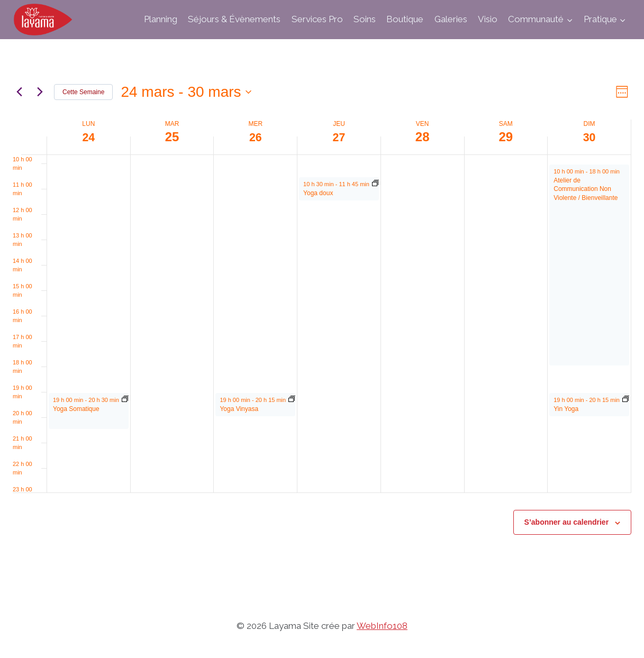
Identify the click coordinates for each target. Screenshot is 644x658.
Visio (488, 19)
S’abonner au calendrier (567, 522)
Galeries (451, 19)
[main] (322, 317)
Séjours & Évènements (234, 19)
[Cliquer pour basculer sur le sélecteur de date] (186, 92)
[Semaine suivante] (40, 92)
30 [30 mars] (589, 137)
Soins (365, 19)
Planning (161, 19)
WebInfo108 (382, 626)
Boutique (405, 19)
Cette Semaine (83, 92)
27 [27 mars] (339, 137)
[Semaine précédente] (19, 92)
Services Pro (317, 19)
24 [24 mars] (89, 137)
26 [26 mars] (255, 137)
